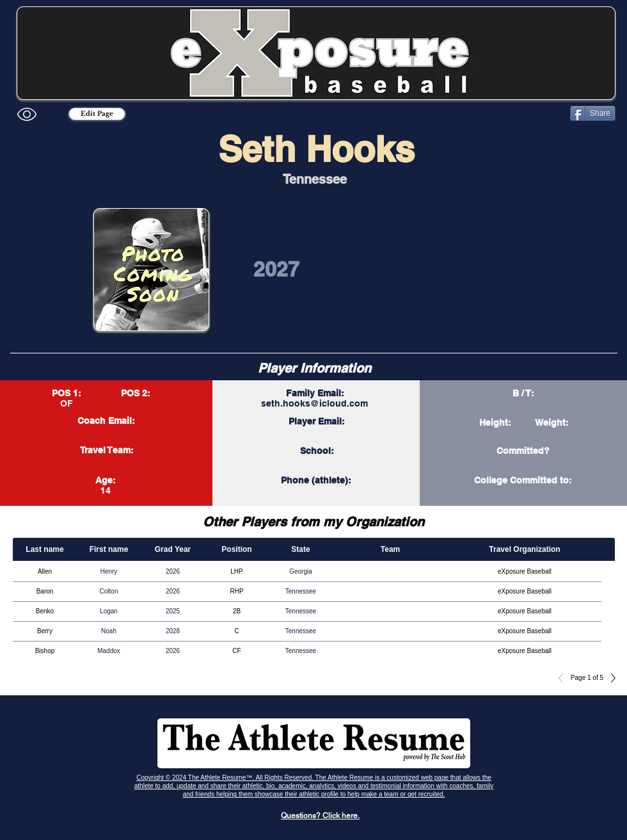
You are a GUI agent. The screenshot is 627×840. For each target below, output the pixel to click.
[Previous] (564, 678)
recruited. (432, 794)
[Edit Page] (97, 114)
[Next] (610, 678)
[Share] (593, 113)
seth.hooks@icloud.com (314, 403)
